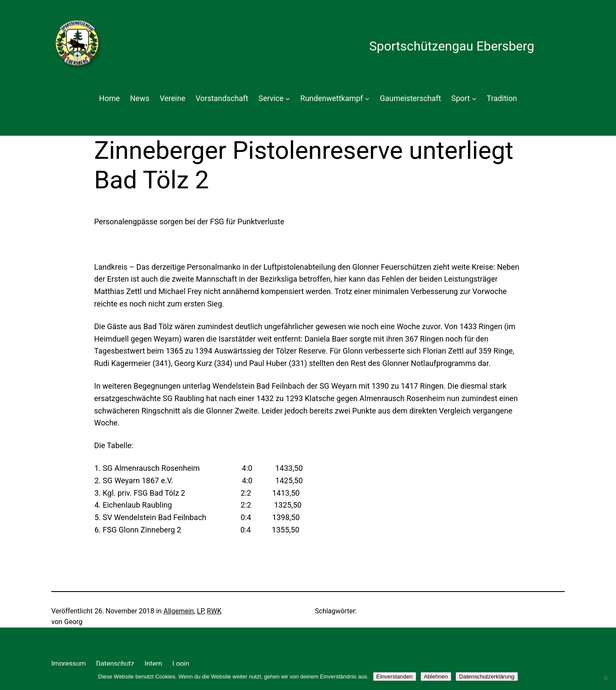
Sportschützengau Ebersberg (452, 46)
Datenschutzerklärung (487, 677)
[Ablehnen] (605, 678)
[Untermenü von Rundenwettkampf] (367, 99)
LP (200, 611)
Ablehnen (436, 677)
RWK (214, 611)
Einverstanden (395, 677)
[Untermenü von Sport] (474, 99)
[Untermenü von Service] (288, 99)
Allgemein (179, 611)
